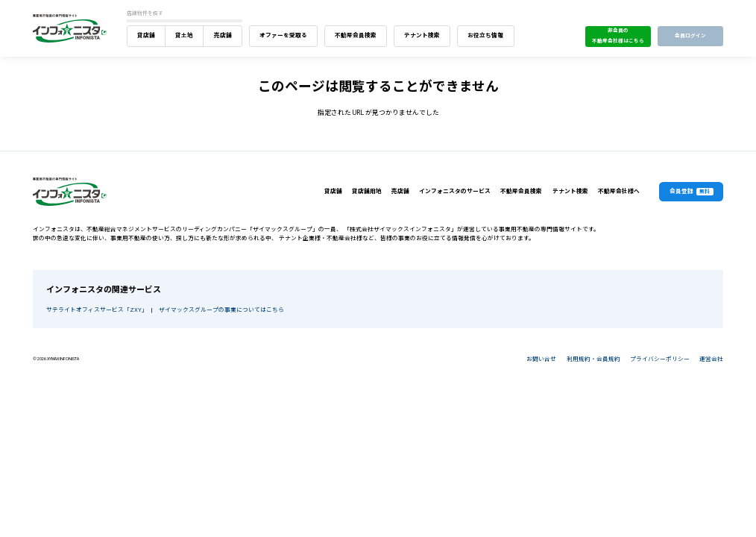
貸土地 (184, 35)
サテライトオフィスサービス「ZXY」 (95, 310)
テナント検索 (422, 35)
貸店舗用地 (367, 191)
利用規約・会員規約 (593, 359)
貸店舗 (146, 35)
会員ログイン (690, 36)
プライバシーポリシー (660, 359)
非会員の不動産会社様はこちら (618, 36)
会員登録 (692, 192)
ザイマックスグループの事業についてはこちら (221, 310)
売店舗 (223, 35)
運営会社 (711, 359)
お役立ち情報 (485, 35)
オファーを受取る (283, 35)
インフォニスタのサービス (455, 191)
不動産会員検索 (356, 35)
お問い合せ (541, 359)
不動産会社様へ (619, 191)
